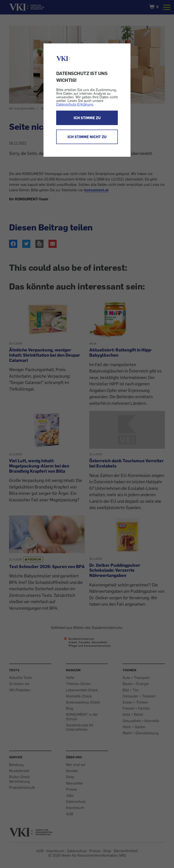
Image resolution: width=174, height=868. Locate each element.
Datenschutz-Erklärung (75, 104)
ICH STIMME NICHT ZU (87, 137)
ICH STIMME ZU (87, 118)
